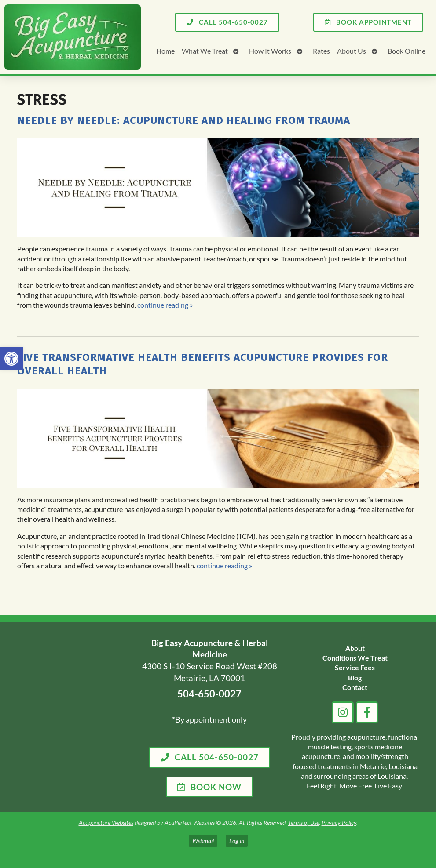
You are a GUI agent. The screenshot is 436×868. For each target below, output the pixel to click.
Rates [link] (321, 51)
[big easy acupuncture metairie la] (72, 717)
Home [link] (165, 51)
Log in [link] (237, 841)
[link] (11, 359)
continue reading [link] (165, 305)
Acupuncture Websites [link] (106, 823)
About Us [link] (352, 51)
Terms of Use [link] (304, 823)
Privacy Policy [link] (339, 823)
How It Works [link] (270, 51)
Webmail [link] (203, 841)
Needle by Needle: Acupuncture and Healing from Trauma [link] (184, 120)
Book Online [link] (407, 51)
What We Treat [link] (205, 51)
